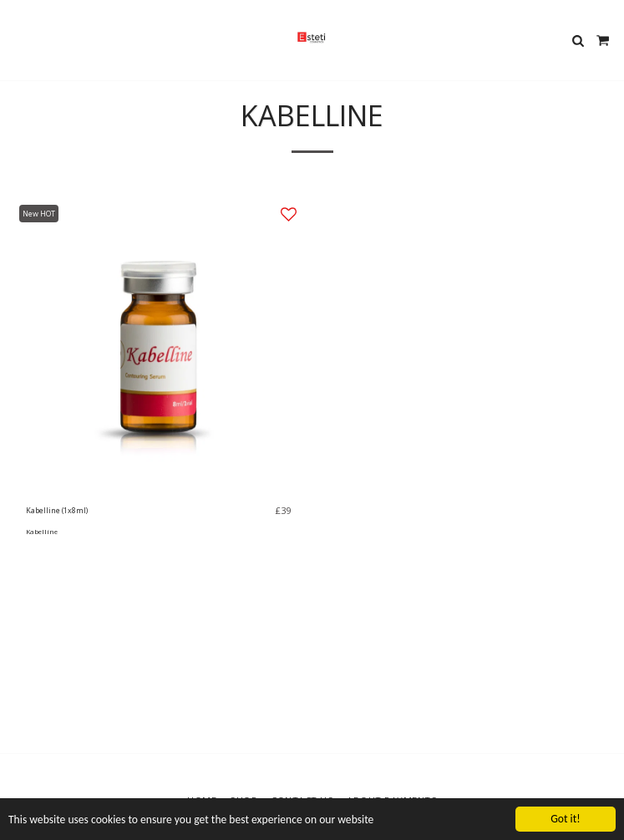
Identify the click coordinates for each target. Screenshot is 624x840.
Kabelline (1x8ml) (57, 510)
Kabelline (42, 532)
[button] (18, 40)
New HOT (39, 214)
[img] (158, 346)
